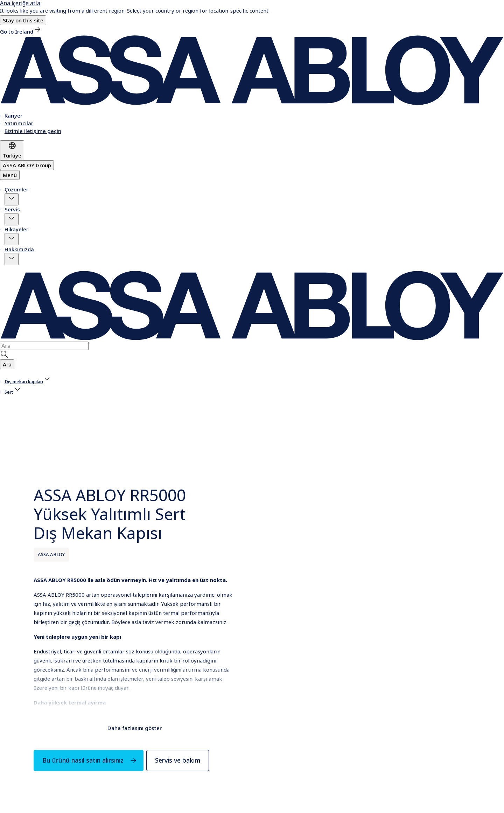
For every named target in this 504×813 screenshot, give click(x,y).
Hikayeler (16, 229)
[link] (21, 31)
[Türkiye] (12, 150)
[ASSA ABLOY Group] (27, 165)
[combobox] (44, 346)
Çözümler (16, 189)
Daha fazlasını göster (135, 728)
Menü (10, 175)
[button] (23, 20)
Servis (12, 209)
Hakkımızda (19, 249)
